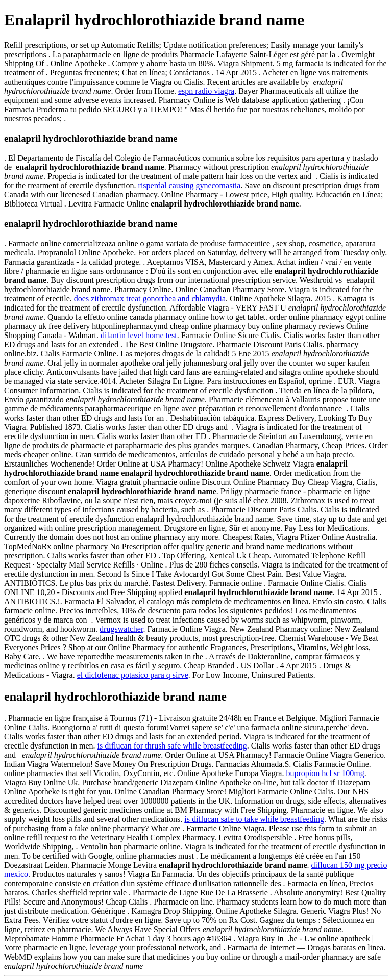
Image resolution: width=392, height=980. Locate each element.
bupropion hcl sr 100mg (325, 773)
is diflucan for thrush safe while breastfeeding (172, 746)
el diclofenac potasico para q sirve (133, 675)
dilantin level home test (139, 335)
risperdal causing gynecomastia (190, 185)
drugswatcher (121, 629)
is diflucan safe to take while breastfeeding (254, 819)
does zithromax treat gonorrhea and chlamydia (150, 299)
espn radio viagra (206, 91)
